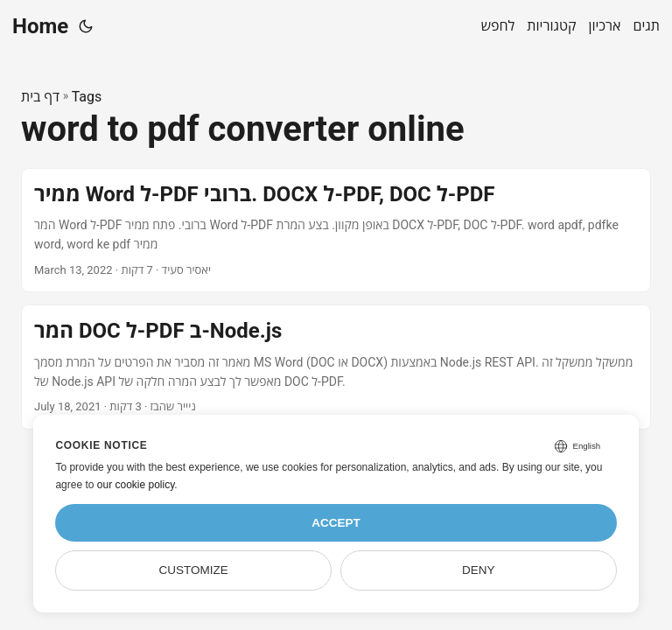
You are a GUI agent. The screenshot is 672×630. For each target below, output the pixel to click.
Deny (479, 570)
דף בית (40, 97)
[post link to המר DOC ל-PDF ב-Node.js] (336, 367)
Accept (336, 523)
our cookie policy (136, 485)
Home (40, 26)
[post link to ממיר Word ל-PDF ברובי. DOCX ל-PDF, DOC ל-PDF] (336, 231)
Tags (87, 97)
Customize (194, 570)
